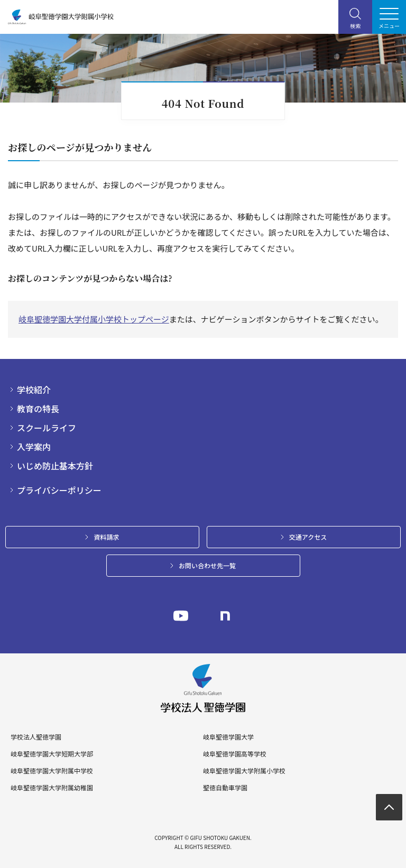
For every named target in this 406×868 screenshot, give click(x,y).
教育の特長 (38, 409)
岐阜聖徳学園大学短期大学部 (52, 754)
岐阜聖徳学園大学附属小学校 (244, 771)
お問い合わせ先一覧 (207, 565)
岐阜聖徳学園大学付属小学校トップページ (94, 319)
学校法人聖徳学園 (36, 737)
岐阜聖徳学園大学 (228, 737)
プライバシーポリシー (59, 490)
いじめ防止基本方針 (55, 466)
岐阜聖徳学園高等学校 (235, 754)
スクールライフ (47, 428)
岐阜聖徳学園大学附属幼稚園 (52, 788)
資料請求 (106, 537)
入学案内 (34, 447)
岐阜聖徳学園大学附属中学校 (52, 771)
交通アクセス (308, 537)
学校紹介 (34, 390)
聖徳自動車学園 (225, 788)
